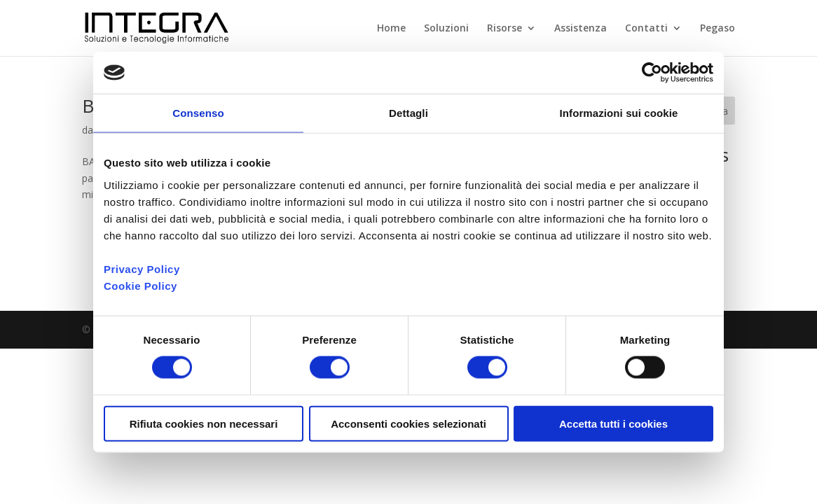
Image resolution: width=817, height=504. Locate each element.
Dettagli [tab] (408, 113)
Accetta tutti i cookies (613, 423)
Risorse (504, 29)
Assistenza (581, 29)
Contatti (646, 29)
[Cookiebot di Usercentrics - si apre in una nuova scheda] (652, 73)
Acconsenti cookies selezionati (408, 423)
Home (391, 29)
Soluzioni (446, 29)
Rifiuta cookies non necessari (204, 423)
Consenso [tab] (198, 113)
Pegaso (718, 29)
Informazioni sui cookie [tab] (619, 113)
